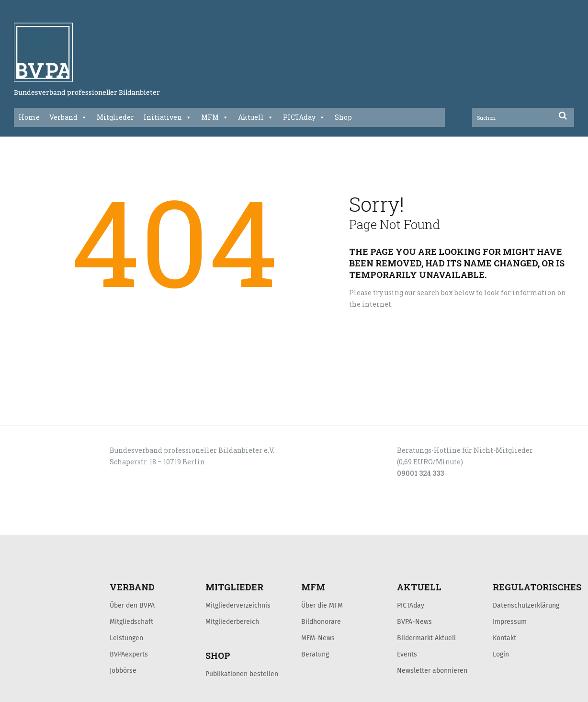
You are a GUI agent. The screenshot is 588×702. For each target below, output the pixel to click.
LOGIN (50, 524)
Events (407, 654)
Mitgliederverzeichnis (238, 605)
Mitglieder (115, 117)
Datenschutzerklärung (526, 605)
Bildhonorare (321, 621)
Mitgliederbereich (232, 621)
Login (501, 654)
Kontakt (504, 638)
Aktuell (256, 117)
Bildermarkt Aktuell (426, 638)
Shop (343, 117)
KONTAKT (82, 524)
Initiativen (168, 117)
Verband (68, 117)
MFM (215, 117)
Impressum (510, 621)
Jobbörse (123, 670)
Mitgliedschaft (131, 621)
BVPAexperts (129, 654)
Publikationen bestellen (242, 674)
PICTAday (304, 117)
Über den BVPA (132, 605)
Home (29, 117)
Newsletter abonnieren (432, 670)
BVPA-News (414, 621)
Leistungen (126, 638)
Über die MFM (322, 605)
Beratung (315, 654)
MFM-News (318, 638)
